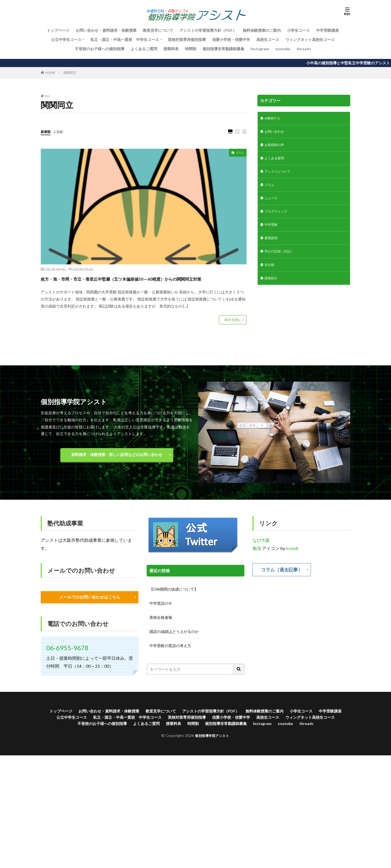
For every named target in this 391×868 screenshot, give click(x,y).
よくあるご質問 (144, 49)
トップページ (58, 30)
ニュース (272, 203)
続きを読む (233, 330)
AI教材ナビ (274, 119)
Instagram (260, 49)
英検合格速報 (161, 627)
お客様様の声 (276, 147)
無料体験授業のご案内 (262, 30)
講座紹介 (272, 288)
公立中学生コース (66, 39)
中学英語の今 (161, 613)
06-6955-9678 (67, 658)
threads (304, 49)
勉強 (257, 558)
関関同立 (70, 73)
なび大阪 (261, 550)
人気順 (61, 132)
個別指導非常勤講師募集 (223, 49)
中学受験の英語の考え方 (170, 656)
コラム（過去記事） (283, 580)
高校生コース (268, 39)
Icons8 (292, 558)
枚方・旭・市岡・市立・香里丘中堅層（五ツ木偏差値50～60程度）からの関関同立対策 (143, 283)
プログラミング (278, 218)
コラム (238, 154)
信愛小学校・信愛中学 (231, 39)
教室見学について (158, 30)
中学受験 (272, 232)
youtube (283, 49)
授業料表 (171, 49)
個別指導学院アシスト (212, 755)
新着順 (46, 132)
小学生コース (298, 30)
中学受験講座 (327, 30)
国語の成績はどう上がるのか (174, 642)
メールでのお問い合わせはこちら (90, 607)
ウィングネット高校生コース (310, 39)
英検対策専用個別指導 (187, 39)
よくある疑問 (276, 161)
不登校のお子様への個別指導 (100, 49)
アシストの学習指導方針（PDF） (208, 30)
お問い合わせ (276, 133)
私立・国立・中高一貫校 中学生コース (125, 39)
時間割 (191, 49)
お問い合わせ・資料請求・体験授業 (106, 30)
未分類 (270, 274)
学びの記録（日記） (282, 260)
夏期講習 (272, 246)
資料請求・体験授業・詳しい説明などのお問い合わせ (117, 465)
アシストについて (280, 175)
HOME (50, 73)
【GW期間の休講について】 (174, 599)
